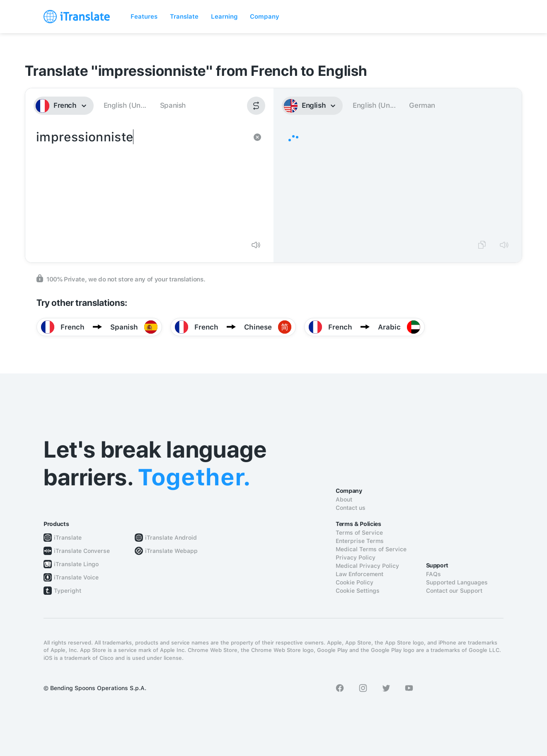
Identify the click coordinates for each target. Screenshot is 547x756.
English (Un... (125, 105)
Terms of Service (359, 533)
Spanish (173, 105)
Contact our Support (454, 591)
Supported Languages (457, 582)
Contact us (351, 508)
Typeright (68, 591)
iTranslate (68, 538)
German (422, 105)
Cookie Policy (355, 582)
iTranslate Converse (82, 551)
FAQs (433, 574)
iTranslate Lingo (76, 564)
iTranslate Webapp (171, 551)
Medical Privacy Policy (367, 566)
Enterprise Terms (360, 541)
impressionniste (141, 181)
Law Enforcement (359, 574)
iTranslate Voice (76, 577)
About (344, 499)
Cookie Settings (358, 591)
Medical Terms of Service (371, 549)
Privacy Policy (356, 557)
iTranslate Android (171, 538)
